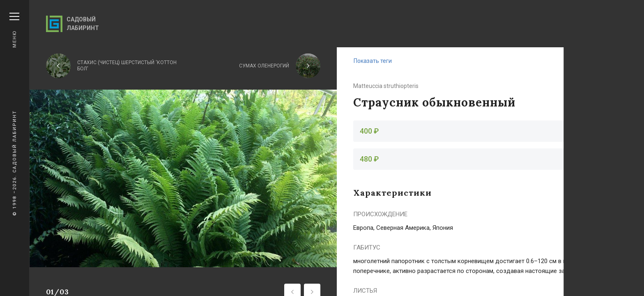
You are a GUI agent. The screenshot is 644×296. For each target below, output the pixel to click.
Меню (14, 30)
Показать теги (373, 61)
